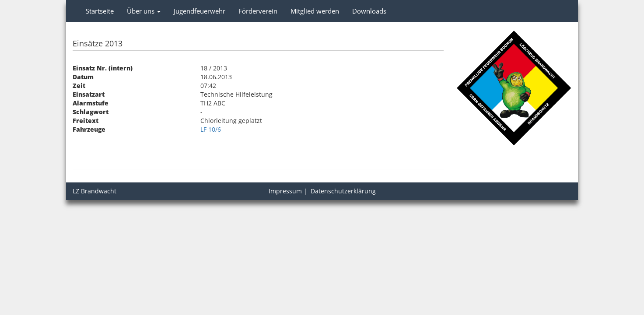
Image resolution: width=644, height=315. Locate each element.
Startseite (100, 11)
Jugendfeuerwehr (199, 11)
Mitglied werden (315, 11)
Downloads (369, 11)
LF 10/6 (211, 129)
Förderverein (258, 11)
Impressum (285, 191)
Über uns (144, 11)
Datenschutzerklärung (343, 191)
